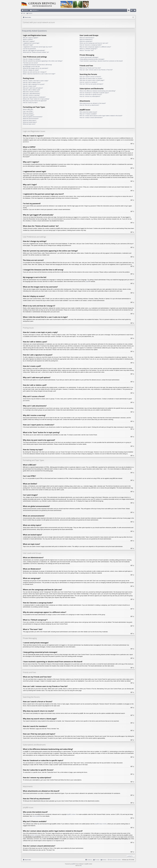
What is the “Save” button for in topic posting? (36, 99)
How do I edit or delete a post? (32, 82)
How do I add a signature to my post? (34, 84)
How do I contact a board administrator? (91, 118)
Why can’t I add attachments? (31, 93)
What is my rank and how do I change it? (35, 72)
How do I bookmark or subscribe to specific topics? (94, 93)
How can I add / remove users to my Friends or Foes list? (96, 70)
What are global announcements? (33, 117)
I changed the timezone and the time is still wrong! (37, 65)
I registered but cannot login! (31, 43)
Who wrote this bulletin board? (88, 112)
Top (133, 144)
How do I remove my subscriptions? (90, 96)
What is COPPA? (28, 40)
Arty (81, 865)
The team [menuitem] (97, 860)
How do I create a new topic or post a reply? (36, 81)
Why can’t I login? (28, 45)
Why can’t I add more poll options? (33, 88)
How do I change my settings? (32, 59)
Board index (28, 860)
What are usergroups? (86, 41)
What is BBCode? (28, 109)
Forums (26, 10)
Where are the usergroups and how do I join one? (94, 43)
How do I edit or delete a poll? (32, 90)
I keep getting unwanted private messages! (92, 59)
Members (35, 10)
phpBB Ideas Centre (101, 824)
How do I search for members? (89, 82)
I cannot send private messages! (89, 57)
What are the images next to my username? (36, 68)
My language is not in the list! (31, 66)
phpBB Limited (71, 814)
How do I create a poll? (30, 86)
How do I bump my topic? (30, 103)
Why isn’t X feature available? (88, 114)
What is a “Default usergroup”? (88, 49)
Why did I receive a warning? (31, 95)
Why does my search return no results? (91, 78)
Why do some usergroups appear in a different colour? (95, 47)
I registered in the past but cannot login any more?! (38, 47)
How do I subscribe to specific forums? (91, 94)
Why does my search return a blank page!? (92, 80)
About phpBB (36, 816)
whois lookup (35, 835)
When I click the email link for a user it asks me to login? (39, 74)
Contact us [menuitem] (90, 860)
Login (24, 13)
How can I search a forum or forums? (90, 77)
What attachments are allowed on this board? (93, 103)
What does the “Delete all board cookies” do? (36, 52)
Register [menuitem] (135, 11)
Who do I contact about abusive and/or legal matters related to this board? (101, 116)
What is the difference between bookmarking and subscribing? (98, 91)
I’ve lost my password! (29, 49)
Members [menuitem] (104, 860)
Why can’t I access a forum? (31, 92)
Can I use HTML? (28, 111)
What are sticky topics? (30, 120)
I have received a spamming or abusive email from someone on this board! (101, 61)
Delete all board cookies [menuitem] (115, 860)
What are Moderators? (86, 40)
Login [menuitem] (132, 11)
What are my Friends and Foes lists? (90, 68)
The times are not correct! (30, 63)
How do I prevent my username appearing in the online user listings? (43, 61)
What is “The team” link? (87, 50)
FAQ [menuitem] (129, 11)
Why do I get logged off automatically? (34, 50)
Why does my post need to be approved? (35, 101)
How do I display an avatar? (31, 70)
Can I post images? (29, 115)
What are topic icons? (29, 124)
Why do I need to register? (31, 38)
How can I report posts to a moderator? (34, 97)
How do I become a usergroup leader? (91, 45)
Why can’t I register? (29, 41)
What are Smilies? (28, 113)
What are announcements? (31, 119)
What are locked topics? (30, 122)
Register (30, 13)
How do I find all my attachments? (89, 105)
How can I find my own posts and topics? (91, 84)
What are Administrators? (87, 38)
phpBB (87, 281)
